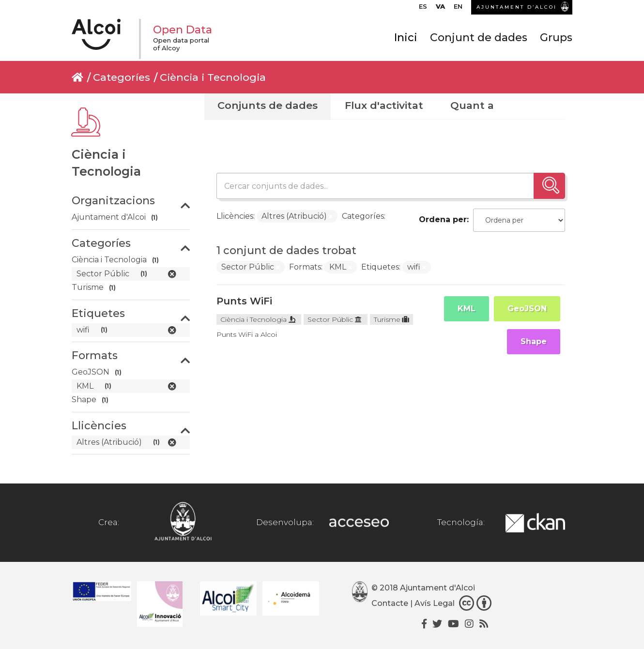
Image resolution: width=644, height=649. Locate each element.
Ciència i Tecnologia (213, 77)
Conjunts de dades (268, 105)
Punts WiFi (244, 301)
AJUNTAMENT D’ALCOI (517, 7)
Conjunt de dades (479, 38)
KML (467, 309)
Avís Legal (435, 603)
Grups (556, 38)
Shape (534, 341)
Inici (406, 38)
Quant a (472, 105)
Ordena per (443, 219)
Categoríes (122, 77)
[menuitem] (423, 9)
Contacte (390, 603)
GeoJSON (527, 309)
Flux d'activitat (384, 105)
